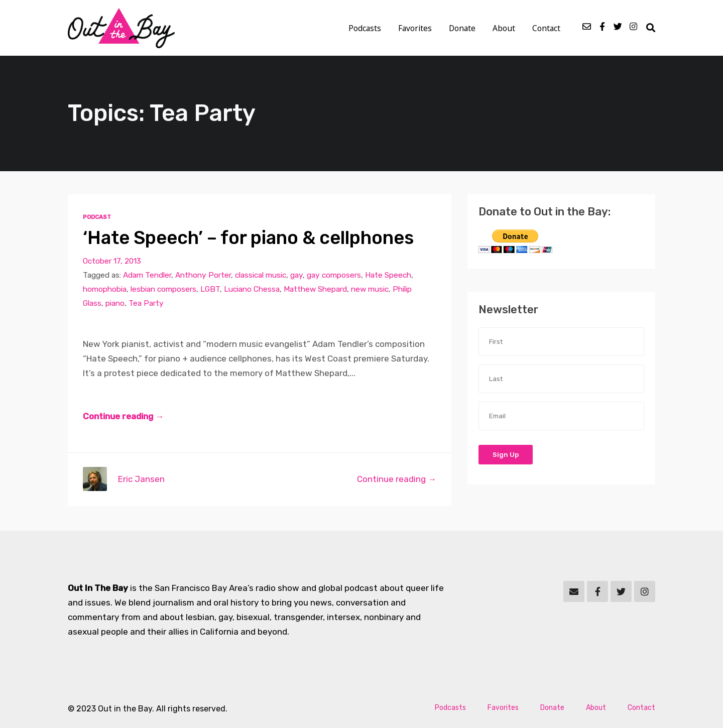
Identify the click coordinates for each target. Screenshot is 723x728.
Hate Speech (388, 275)
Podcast (97, 217)
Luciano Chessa (252, 289)
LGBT (210, 289)
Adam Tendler (147, 275)
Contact (546, 28)
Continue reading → (123, 416)
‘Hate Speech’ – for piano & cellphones (248, 238)
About (504, 28)
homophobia (105, 289)
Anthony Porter (203, 275)
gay (296, 275)
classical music (261, 275)
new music (370, 289)
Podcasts (365, 28)
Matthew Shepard (315, 289)
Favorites (415, 28)
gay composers (334, 275)
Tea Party (146, 303)
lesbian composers (163, 289)
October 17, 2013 (112, 261)
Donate (462, 28)
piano (115, 303)
